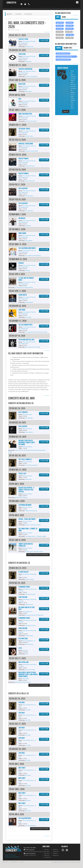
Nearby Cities (68, 48)
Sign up (66, 111)
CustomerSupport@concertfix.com (34, 852)
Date (58, 17)
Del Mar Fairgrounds (63, 53)
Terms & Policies (56, 849)
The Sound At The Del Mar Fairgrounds (65, 57)
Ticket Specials (56, 851)
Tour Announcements (47, 851)
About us (47, 855)
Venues (59, 48)
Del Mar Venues (15, 30)
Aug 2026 (60, 35)
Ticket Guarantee (56, 853)
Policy (22, 862)
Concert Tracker (47, 849)
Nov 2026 (69, 38)
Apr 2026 (59, 29)
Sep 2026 (70, 35)
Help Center (56, 855)
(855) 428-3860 (31, 848)
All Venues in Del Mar (63, 59)
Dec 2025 (60, 23)
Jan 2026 (69, 23)
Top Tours (47, 853)
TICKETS (44, 40)
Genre (64, 17)
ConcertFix (11, 3)
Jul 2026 (69, 32)
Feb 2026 (60, 26)
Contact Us (47, 857)
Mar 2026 (69, 26)
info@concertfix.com (30, 855)
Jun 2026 (59, 32)
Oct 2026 (60, 38)
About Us (5, 862)
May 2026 (69, 29)
